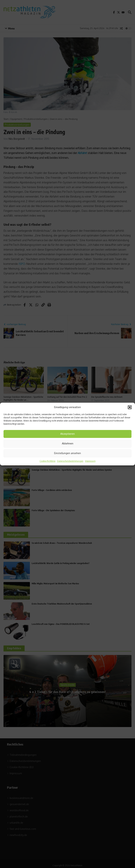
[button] (130, 407)
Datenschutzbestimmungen (70, 461)
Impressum (90, 461)
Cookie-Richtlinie (47, 461)
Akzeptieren (67, 434)
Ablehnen (68, 443)
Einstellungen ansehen (67, 453)
